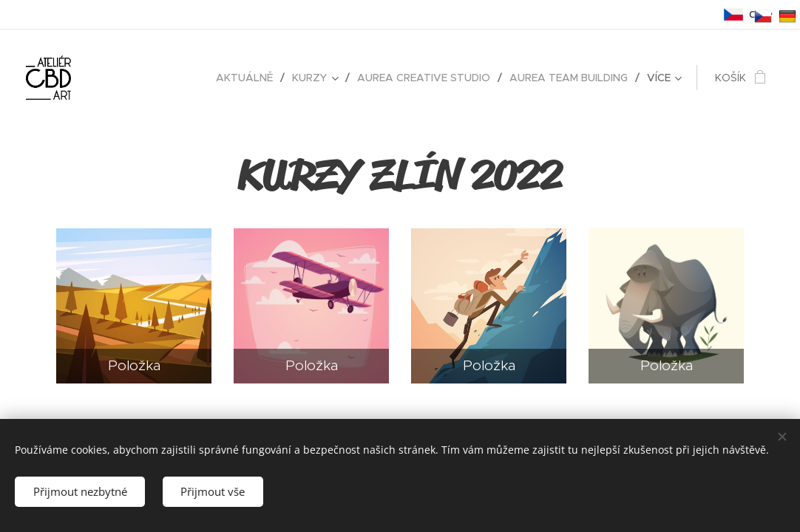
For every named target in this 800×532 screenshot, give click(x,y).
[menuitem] (248, 78)
